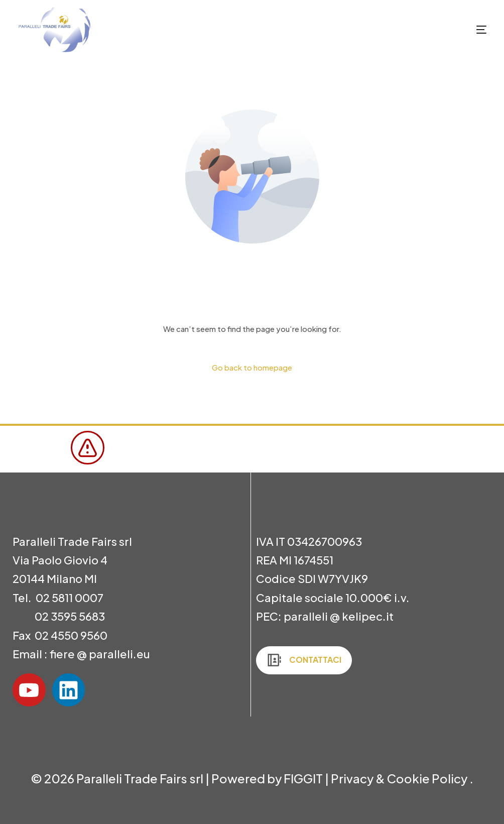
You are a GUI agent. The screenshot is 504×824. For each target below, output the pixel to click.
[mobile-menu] (464, 30)
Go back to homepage (252, 367)
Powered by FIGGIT (267, 778)
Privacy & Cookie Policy (400, 778)
